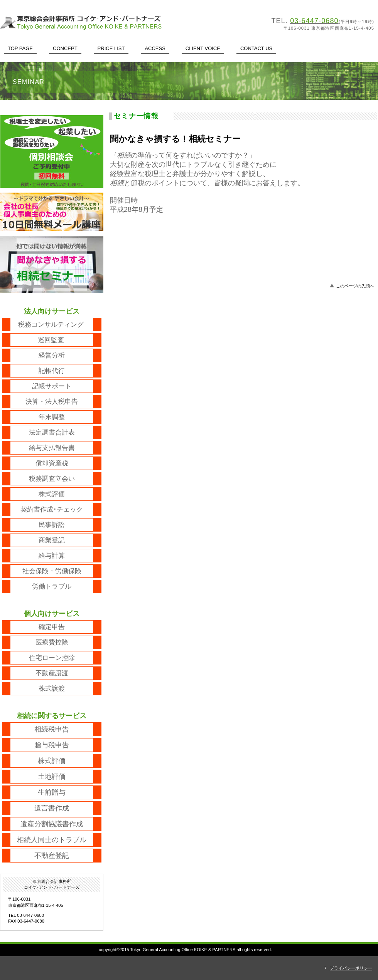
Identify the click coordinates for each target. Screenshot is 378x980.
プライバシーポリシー (351, 968)
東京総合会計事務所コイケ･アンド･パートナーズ (106, 22)
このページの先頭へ (355, 286)
